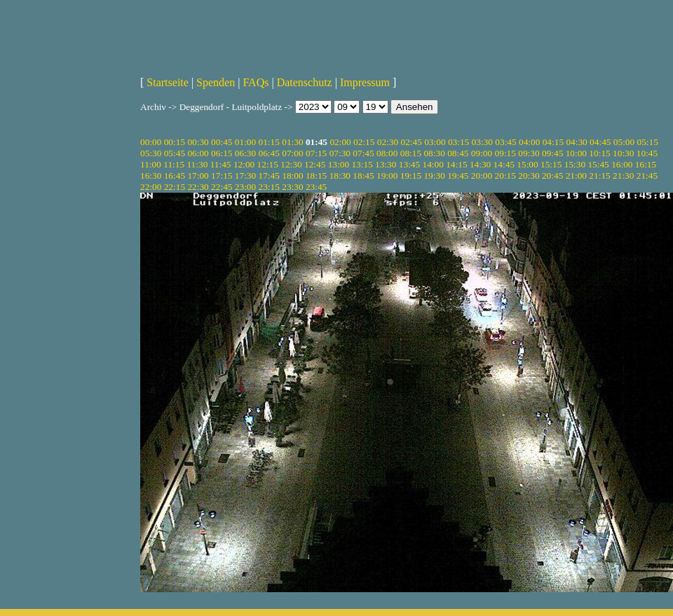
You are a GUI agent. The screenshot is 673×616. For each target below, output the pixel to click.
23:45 (316, 187)
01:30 (292, 142)
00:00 (151, 142)
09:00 (482, 153)
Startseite (168, 82)
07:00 (292, 153)
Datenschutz (305, 82)
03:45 (505, 142)
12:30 (291, 164)
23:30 (292, 187)
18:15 (316, 176)
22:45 (222, 187)
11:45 (221, 164)
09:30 (529, 153)
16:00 (622, 164)
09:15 (505, 153)
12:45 (315, 164)
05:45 (175, 153)
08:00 (387, 153)
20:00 (482, 176)
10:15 (599, 153)
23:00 (245, 187)
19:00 (387, 176)
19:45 (458, 176)
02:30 (388, 142)
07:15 (316, 153)
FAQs (256, 82)
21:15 (599, 176)
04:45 (600, 142)
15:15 (551, 164)
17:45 (269, 176)
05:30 (151, 153)
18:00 (292, 176)
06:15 (222, 153)
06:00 (198, 153)
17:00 (198, 176)
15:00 (527, 164)
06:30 (245, 153)
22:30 (198, 187)
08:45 (458, 153)
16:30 (151, 176)
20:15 (505, 176)
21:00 (576, 176)
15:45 (598, 164)
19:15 (411, 176)
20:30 (529, 176)
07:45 (363, 153)
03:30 (482, 142)
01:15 (269, 142)
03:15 (458, 142)
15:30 (575, 164)
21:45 (647, 176)
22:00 (151, 187)
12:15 (268, 164)
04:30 (576, 142)
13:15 (362, 164)
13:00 (339, 164)
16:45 (175, 176)
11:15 (174, 164)
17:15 (222, 176)
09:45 (552, 153)
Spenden (216, 82)
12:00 (244, 164)
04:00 (529, 142)
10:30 (623, 153)
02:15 (364, 142)
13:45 (409, 164)
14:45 (504, 164)
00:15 (175, 142)
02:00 (340, 142)
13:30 (386, 164)
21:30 (623, 176)
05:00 (624, 142)
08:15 (411, 153)
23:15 (269, 187)
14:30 (480, 164)
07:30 (340, 153)
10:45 (647, 153)
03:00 (435, 142)
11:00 (151, 164)
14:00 (433, 164)
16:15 (646, 164)
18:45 (363, 176)
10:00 (576, 153)
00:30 (198, 142)
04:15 (553, 142)
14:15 (456, 164)
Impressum (365, 82)
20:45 (552, 176)
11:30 (197, 164)
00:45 (222, 142)
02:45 (411, 142)
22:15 (175, 187)
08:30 (434, 153)
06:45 (269, 153)
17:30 (245, 176)
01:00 (245, 142)
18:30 (340, 176)
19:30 (434, 176)
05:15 (648, 142)
